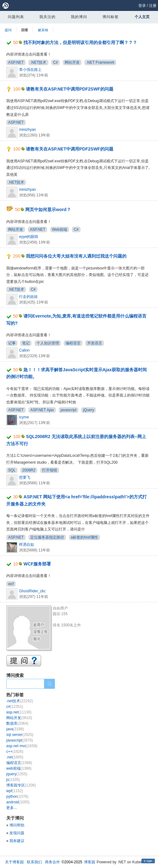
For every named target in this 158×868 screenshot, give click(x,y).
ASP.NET (16, 62)
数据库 (17, 723)
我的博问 (79, 17)
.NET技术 (38, 62)
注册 (153, 6)
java (15, 729)
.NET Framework (100, 62)
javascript (69, 410)
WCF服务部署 (37, 564)
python (17, 796)
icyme (24, 417)
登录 (142, 6)
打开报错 (50, 470)
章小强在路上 (30, 70)
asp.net (19, 712)
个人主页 (142, 17)
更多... (12, 808)
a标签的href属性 (84, 537)
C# (55, 62)
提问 (8, 30)
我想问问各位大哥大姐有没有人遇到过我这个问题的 (76, 256)
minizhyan (27, 130)
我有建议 (17, 841)
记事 (12, 343)
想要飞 (25, 477)
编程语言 (73, 343)
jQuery (89, 410)
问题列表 (16, 17)
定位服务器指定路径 (47, 537)
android (18, 802)
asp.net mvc (22, 746)
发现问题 (17, 833)
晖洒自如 (27, 545)
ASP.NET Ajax (42, 410)
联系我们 (34, 862)
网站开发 (72, 62)
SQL (12, 470)
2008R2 (29, 470)
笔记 (26, 343)
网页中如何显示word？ (48, 210)
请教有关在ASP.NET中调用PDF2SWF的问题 (70, 89)
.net (15, 757)
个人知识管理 (48, 343)
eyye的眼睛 (29, 237)
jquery (17, 774)
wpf (15, 791)
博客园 (90, 862)
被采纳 (43, 30)
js (13, 780)
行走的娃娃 (28, 297)
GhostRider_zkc (32, 591)
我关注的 (47, 17)
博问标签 (111, 17)
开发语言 (95, 343)
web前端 (19, 768)
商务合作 (52, 862)
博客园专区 (21, 785)
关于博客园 (14, 862)
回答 (25, 30)
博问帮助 (17, 825)
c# (15, 707)
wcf (11, 584)
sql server (20, 735)
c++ (15, 752)
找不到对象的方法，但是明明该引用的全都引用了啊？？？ (80, 42)
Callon (24, 350)
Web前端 (60, 229)
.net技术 (20, 701)
